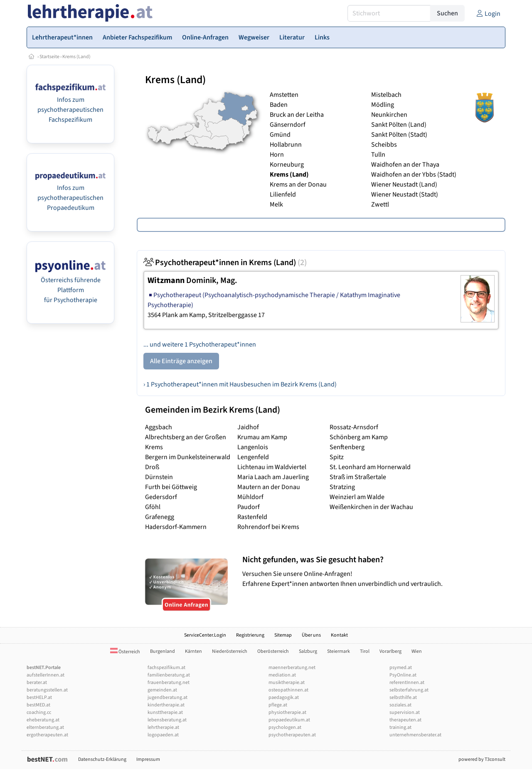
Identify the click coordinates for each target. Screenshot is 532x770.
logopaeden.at (163, 735)
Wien (417, 651)
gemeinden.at (162, 690)
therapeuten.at (405, 720)
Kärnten (193, 651)
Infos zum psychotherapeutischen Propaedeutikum (70, 198)
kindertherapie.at (166, 705)
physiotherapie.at (287, 712)
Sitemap (283, 635)
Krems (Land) (76, 57)
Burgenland (163, 651)
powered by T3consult (482, 759)
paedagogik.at (284, 697)
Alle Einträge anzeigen (181, 361)
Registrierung (250, 635)
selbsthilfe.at (403, 697)
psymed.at (401, 668)
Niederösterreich (230, 651)
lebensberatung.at (167, 720)
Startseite (49, 57)
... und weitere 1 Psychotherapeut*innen (200, 344)
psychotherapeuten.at (292, 735)
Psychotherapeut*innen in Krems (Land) (225, 263)
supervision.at (405, 712)
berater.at (37, 683)
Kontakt (339, 635)
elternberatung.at (45, 727)
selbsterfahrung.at (409, 690)
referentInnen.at (407, 683)
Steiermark (339, 651)
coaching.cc (39, 712)
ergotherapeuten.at (47, 735)
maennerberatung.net (292, 668)
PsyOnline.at (403, 675)
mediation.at (282, 675)
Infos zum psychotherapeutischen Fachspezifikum (70, 110)
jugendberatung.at (167, 697)
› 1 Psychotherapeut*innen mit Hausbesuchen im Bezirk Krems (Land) (240, 384)
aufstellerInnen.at (46, 675)
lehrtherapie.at (163, 727)
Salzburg (308, 651)
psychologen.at (285, 727)
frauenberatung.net (169, 683)
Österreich (125, 652)
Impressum (148, 759)
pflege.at (278, 705)
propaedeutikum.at (289, 720)
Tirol (365, 651)
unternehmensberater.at (415, 735)
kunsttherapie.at (165, 712)
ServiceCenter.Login (205, 635)
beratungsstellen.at (47, 690)
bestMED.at (38, 705)
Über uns (311, 635)
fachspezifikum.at (166, 668)
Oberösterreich (273, 651)
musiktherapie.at (287, 683)
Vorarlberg (390, 651)
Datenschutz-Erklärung (102, 759)
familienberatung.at (169, 675)
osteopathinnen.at (288, 690)
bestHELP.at (39, 697)
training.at (400, 727)
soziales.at (400, 705)
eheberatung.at (43, 720)
